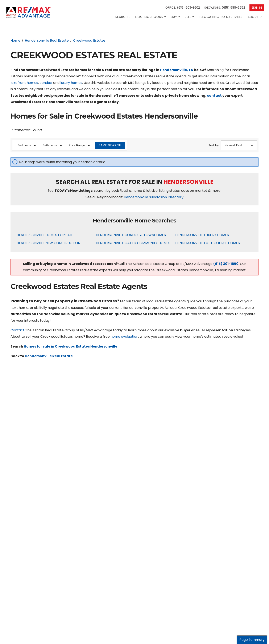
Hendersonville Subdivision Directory (154, 197)
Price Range (79, 145)
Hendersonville (188, 182)
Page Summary (252, 640)
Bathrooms (52, 145)
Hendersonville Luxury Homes (202, 235)
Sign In (257, 8)
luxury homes (71, 83)
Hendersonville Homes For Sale (45, 235)
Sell (189, 17)
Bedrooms (27, 145)
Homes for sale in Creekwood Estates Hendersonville (71, 346)
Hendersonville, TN (177, 70)
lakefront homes (24, 83)
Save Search (110, 145)
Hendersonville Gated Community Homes (133, 243)
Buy (175, 17)
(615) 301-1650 (226, 264)
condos (46, 83)
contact (214, 96)
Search (123, 17)
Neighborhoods (151, 17)
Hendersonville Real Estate (49, 356)
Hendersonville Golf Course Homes (208, 243)
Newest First (239, 145)
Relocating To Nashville (221, 17)
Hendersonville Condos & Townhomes (131, 235)
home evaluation (124, 337)
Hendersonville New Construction (48, 243)
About (254, 17)
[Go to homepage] (37, 13)
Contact (17, 330)
